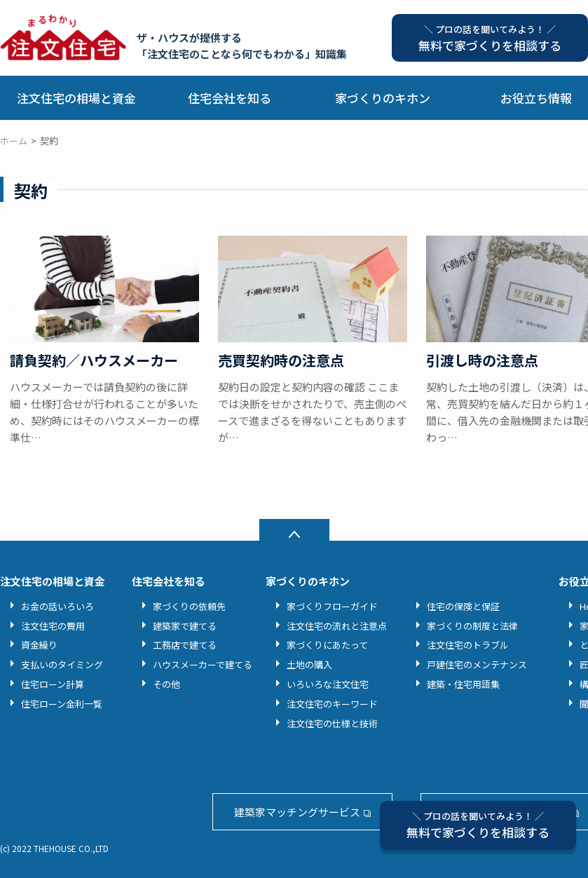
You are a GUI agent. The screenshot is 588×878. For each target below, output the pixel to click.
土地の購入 (309, 664)
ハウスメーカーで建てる (203, 664)
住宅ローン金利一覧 (62, 704)
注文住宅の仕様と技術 (332, 723)
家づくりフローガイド (332, 606)
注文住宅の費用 (53, 626)
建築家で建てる (185, 626)
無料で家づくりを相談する (478, 825)
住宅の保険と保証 (463, 606)
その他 (166, 684)
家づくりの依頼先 (189, 606)
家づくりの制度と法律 (472, 626)
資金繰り (39, 645)
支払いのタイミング (62, 664)
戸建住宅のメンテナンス (477, 664)
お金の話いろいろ (57, 606)
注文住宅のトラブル (468, 645)
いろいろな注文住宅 (328, 684)
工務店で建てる (185, 645)
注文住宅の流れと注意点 (337, 626)
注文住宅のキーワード (332, 704)
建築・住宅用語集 (463, 684)
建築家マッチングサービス (297, 812)
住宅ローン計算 (53, 684)
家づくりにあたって (327, 645)
